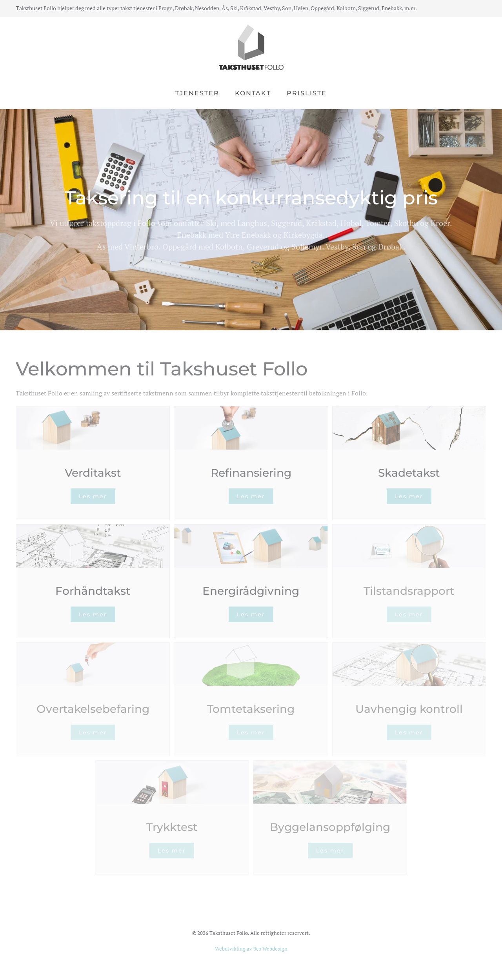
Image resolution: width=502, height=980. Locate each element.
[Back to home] (251, 47)
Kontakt (253, 93)
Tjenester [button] (197, 93)
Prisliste (307, 93)
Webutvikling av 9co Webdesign (251, 949)
